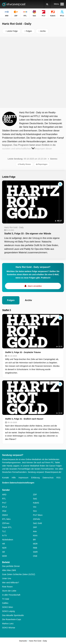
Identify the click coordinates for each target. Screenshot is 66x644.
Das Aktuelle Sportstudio (13, 615)
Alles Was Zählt (9, 570)
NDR (4, 548)
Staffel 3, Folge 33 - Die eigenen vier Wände (28, 234)
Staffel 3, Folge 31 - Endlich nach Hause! (24, 419)
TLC (4, 531)
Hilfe (14, 478)
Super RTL (7, 527)
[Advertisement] (33, 72)
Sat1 (35, 499)
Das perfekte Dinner (11, 566)
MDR (35, 544)
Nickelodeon (8, 540)
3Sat (4, 511)
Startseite (23, 641)
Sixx (35, 511)
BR (34, 540)
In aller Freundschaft (11, 595)
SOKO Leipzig (8, 611)
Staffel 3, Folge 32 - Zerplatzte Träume (23, 352)
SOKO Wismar (9, 628)
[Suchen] (47, 4)
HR (4, 544)
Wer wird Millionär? (11, 583)
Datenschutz (48, 478)
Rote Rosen (7, 587)
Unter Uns (7, 578)
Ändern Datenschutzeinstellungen (18, 483)
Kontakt (5, 478)
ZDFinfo (37, 519)
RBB (35, 548)
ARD (4, 495)
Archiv (28, 300)
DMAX (5, 515)
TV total (6, 599)
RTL (4, 499)
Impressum (23, 478)
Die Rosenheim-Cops (12, 619)
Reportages (42, 164)
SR (3, 552)
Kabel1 (36, 503)
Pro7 (4, 503)
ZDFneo (6, 523)
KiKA (35, 536)
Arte (35, 531)
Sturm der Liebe (9, 591)
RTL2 (5, 507)
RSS (58, 478)
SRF (35, 527)
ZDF (35, 495)
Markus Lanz (8, 624)
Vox (35, 507)
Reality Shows (24, 164)
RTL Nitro (6, 519)
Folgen (11, 300)
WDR (4, 556)
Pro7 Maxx (38, 515)
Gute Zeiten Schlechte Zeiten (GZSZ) (19, 574)
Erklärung (35, 478)
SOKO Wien (8, 607)
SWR (35, 552)
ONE (35, 556)
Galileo (5, 603)
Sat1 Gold (37, 523)
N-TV (4, 536)
